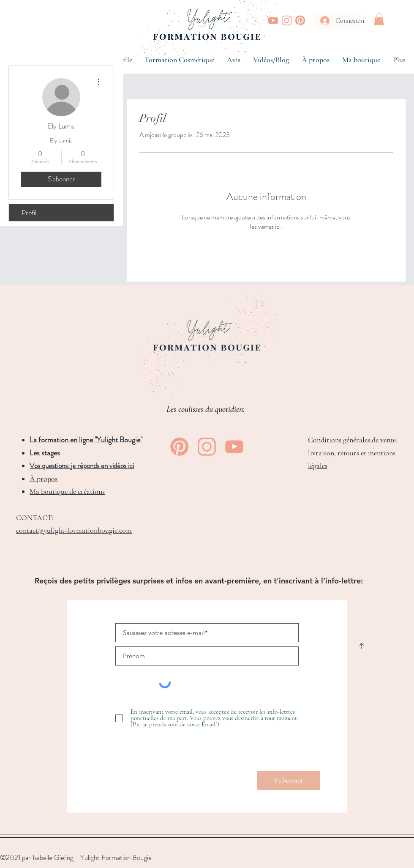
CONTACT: (35, 518)
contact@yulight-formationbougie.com (74, 530)
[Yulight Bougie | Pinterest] (300, 21)
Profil (29, 213)
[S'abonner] (289, 780)
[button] (379, 19)
